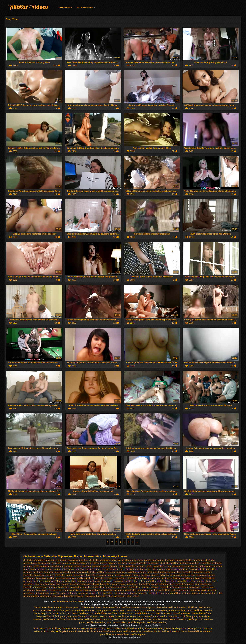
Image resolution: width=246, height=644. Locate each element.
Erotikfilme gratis (136, 622)
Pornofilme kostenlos (132, 628)
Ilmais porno (73, 607)
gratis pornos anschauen (185, 566)
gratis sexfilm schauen (107, 569)
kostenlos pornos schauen (155, 575)
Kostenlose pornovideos (155, 610)
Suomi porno (149, 607)
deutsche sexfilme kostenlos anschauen (139, 563)
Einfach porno (59, 616)
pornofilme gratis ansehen (203, 590)
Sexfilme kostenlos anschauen (22, 6)
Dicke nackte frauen (91, 607)
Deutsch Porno (134, 610)
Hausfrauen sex (182, 613)
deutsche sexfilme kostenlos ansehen (180, 563)
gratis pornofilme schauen (132, 566)
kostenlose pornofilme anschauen (82, 581)
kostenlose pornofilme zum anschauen (185, 581)
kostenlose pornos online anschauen (119, 584)
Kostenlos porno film (168, 616)
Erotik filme (54, 628)
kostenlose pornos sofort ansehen (157, 584)
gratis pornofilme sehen (159, 566)
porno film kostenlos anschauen (85, 590)
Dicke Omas (205, 607)
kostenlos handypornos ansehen (164, 572)
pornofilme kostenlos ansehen (153, 593)
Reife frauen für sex (119, 616)
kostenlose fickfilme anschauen (178, 578)
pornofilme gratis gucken (36, 593)
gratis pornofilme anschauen (48, 566)
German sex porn (90, 628)
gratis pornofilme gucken (105, 566)
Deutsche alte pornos (82, 613)
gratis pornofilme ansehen (77, 566)
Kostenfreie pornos (145, 613)
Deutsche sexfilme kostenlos (172, 607)
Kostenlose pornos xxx (84, 610)
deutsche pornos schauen (103, 563)
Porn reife (49, 631)
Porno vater (119, 610)
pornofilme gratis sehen (90, 593)
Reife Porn (59, 607)
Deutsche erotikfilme (191, 631)
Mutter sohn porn (62, 613)
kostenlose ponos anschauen (49, 581)
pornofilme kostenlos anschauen (120, 593)
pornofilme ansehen (148, 590)
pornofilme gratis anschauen (174, 590)
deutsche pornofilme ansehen (73, 560)
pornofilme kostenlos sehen (99, 596)
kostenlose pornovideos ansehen (75, 587)
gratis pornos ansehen (210, 566)
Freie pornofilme (177, 610)
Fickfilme (193, 607)
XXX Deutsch (40, 628)
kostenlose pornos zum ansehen (40, 587)
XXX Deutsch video (116, 622)
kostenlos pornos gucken (128, 575)
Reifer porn (194, 619)
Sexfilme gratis (138, 634)
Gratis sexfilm (43, 616)
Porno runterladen (42, 610)
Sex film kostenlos (96, 622)
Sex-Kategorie (85, 7)
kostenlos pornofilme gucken (197, 572)
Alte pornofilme (75, 616)
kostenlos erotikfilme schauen (131, 572)
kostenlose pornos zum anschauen (193, 584)
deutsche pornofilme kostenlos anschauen (111, 560)
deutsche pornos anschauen (149, 560)
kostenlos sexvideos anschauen (111, 578)
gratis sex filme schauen (82, 569)
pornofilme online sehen (127, 596)
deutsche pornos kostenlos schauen (70, 563)
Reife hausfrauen (106, 631)
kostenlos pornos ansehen (100, 575)
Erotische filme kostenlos (200, 610)
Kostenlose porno (103, 619)
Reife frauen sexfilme (106, 613)
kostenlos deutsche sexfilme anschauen (54, 572)
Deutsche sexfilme (43, 607)
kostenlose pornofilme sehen (149, 581)
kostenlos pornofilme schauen (39, 575)
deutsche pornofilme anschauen (40, 560)
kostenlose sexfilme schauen (144, 587)
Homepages (65, 7)
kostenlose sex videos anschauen (111, 587)
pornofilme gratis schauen (63, 593)
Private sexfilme (111, 607)
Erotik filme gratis (62, 610)
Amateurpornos (126, 613)
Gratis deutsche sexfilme (143, 616)
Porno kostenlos (178, 619)
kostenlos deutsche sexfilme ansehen (95, 572)
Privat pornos (195, 628)
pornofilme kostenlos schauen (68, 596)
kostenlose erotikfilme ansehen (144, 578)
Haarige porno (104, 610)
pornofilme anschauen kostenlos (120, 590)
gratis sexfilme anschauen (133, 569)
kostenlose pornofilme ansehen (117, 581)
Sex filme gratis (164, 613)
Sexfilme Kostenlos (131, 607)
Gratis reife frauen (123, 619)
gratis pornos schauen (35, 569)
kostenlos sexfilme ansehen (50, 578)
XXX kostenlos (161, 619)
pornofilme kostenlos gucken (185, 593)
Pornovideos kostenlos (96, 616)
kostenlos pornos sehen (182, 575)
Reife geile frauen (142, 619)
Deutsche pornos (43, 613)
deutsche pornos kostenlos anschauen (184, 560)
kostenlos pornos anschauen (70, 575)
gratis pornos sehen (58, 569)
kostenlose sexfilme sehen (174, 587)
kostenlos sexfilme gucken (79, 578)
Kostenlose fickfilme (85, 631)
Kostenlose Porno (71, 628)
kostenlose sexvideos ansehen (52, 590)
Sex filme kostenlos (156, 622)
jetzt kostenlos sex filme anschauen (166, 569)
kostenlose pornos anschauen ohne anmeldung (75, 584)
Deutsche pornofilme (142, 631)
